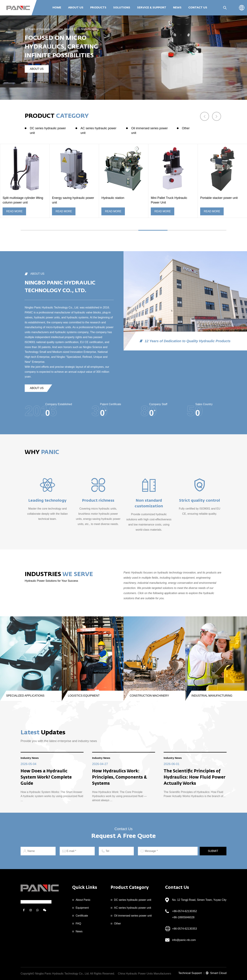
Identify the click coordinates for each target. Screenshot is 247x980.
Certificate (82, 916)
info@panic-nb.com (184, 940)
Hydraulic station (113, 198)
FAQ (78, 924)
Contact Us (198, 8)
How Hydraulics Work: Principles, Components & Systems (120, 778)
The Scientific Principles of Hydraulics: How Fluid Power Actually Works (195, 778)
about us (37, 69)
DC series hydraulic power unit (48, 131)
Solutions (122, 8)
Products (98, 8)
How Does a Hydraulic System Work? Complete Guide (46, 778)
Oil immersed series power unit (149, 131)
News (177, 8)
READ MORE (14, 211)
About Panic (83, 900)
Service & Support (152, 8)
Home (57, 8)
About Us (76, 8)
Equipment (82, 908)
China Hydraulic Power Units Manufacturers (144, 974)
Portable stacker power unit (219, 198)
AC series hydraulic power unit (99, 131)
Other (186, 128)
